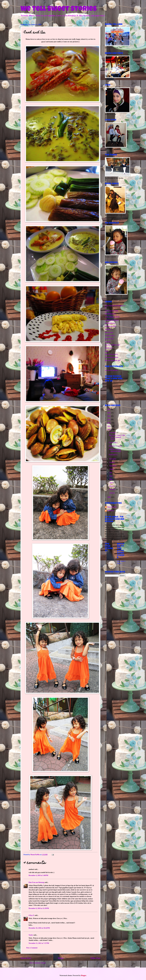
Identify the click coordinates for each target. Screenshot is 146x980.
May (111, 479)
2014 (109, 416)
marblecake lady (111, 326)
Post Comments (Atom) (38, 963)
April (111, 483)
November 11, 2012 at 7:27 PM (39, 943)
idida (107, 351)
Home (61, 958)
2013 (109, 420)
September (113, 466)
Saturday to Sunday (115, 446)
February (113, 489)
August (112, 469)
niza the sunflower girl (112, 345)
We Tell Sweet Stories (59, 9)
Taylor (31, 935)
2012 (109, 423)
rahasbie (108, 342)
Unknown (111, 511)
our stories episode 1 (112, 370)
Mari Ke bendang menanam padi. (115, 450)
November (113, 459)
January (112, 493)
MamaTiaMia (112, 507)
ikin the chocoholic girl (113, 360)
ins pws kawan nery (112, 354)
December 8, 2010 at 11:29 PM (39, 908)
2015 (109, 413)
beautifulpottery (110, 314)
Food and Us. (113, 455)
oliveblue (108, 329)
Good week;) (113, 443)
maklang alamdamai (112, 320)
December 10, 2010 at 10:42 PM (39, 928)
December (113, 433)
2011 (109, 426)
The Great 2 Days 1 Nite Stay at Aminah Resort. (117, 437)
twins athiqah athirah (112, 317)
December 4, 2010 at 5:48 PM (38, 875)
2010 (109, 430)
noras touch (109, 332)
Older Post (95, 958)
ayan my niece (110, 336)
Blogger (84, 975)
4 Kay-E (31, 915)
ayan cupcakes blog (111, 311)
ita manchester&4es (112, 357)
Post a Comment (32, 948)
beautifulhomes (110, 323)
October (112, 462)
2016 (109, 409)
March (112, 486)
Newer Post (26, 958)
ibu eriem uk (109, 339)
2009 (109, 497)
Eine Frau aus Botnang (36, 882)
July (111, 473)
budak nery (109, 348)
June (111, 476)
